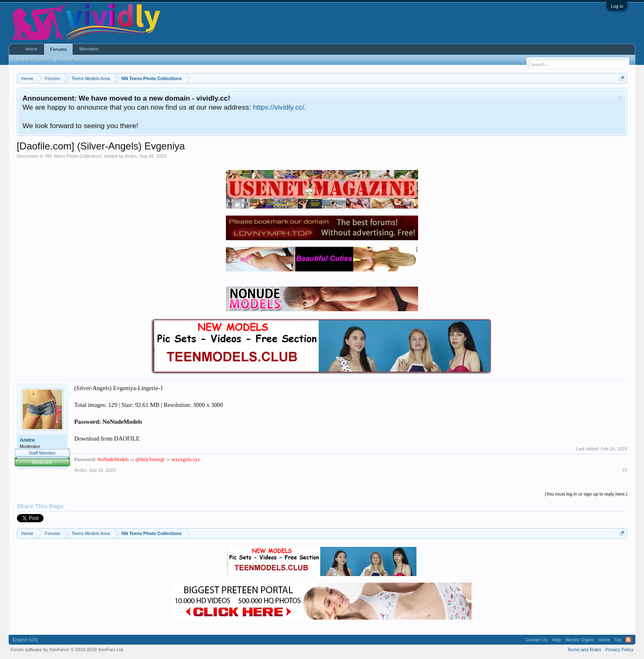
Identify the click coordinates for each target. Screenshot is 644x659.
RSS (628, 640)
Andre (131, 156)
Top (618, 640)
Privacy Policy (619, 650)
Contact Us (536, 640)
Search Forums (31, 60)
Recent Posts (68, 60)
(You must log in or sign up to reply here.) (586, 494)
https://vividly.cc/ (279, 107)
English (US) (25, 640)
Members (89, 49)
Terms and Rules (584, 650)
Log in (617, 6)
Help (557, 640)
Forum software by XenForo (68, 650)
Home (31, 49)
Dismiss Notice (620, 98)
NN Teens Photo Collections (74, 156)
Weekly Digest (580, 640)
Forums (58, 49)
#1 (625, 470)
